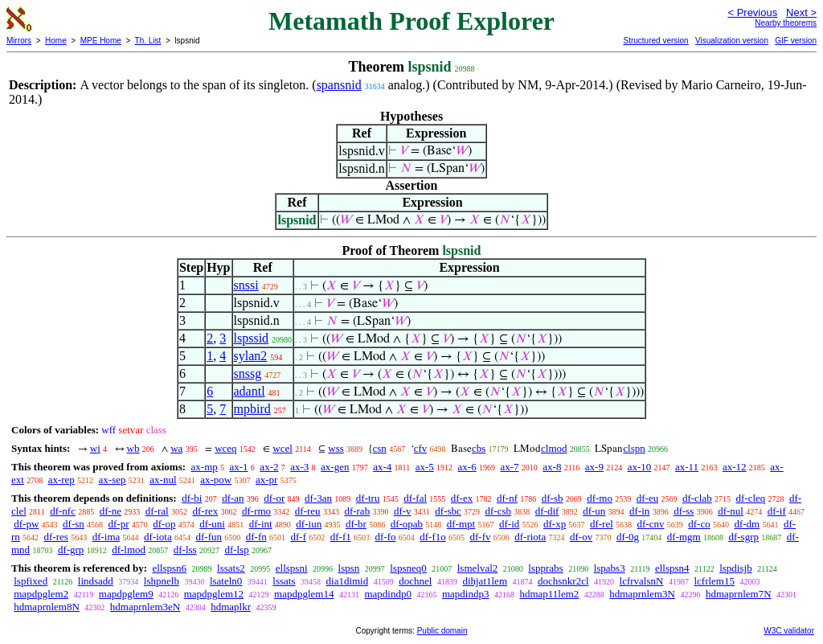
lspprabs (545, 568)
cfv (421, 448)
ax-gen (335, 467)
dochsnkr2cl (563, 581)
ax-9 (594, 467)
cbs (479, 448)
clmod (554, 448)
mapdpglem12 (214, 594)
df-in (639, 511)
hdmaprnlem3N (642, 594)
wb (133, 448)
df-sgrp (743, 537)
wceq (225, 448)
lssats (284, 581)
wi (95, 448)
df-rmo (256, 511)
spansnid (339, 85)
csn (380, 448)
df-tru (368, 498)
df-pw (26, 524)
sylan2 (251, 356)
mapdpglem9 (126, 594)
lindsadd (96, 581)
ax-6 (467, 467)
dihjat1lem (485, 581)
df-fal (415, 498)
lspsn (349, 568)
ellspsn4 (672, 568)
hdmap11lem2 (549, 594)
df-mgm (684, 537)
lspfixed (31, 581)
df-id (509, 524)
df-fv (480, 537)
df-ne (111, 511)
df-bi (192, 498)
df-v (403, 511)
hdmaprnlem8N (47, 607)
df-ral (157, 511)
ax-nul (163, 480)
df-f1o (433, 537)
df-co (699, 524)
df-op (164, 524)
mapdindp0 (388, 594)
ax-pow (216, 480)
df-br (356, 524)
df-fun (209, 537)
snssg (248, 373)
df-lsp (236, 550)
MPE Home (101, 41)
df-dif (547, 511)
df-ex (462, 498)
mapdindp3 (466, 594)
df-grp (71, 550)
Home (56, 41)
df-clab (697, 498)
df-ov (581, 537)
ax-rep (61, 480)
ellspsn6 (169, 568)
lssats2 (231, 568)
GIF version (796, 41)
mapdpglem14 (304, 594)
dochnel (415, 581)
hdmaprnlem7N (739, 594)
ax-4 (382, 467)
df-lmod (129, 550)
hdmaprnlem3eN (145, 607)
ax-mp (205, 467)
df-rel (602, 524)
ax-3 (299, 467)
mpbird (252, 409)
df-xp (555, 524)
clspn (634, 448)
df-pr (119, 524)
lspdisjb (735, 568)
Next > (801, 12)
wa (176, 448)
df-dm (747, 524)
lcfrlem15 (714, 581)
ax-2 (269, 467)
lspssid (252, 338)
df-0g (628, 537)
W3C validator (789, 631)
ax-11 (687, 467)
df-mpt (461, 524)
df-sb (553, 498)
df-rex (205, 511)
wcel (283, 448)
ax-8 (552, 467)
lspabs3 (610, 568)
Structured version (655, 41)
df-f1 (341, 537)
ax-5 (425, 467)
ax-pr (266, 480)
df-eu (647, 498)
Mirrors (19, 41)
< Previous (752, 12)
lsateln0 (226, 581)
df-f (298, 537)
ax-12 (735, 467)
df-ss (684, 511)
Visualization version (732, 41)
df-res (56, 537)
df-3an (318, 498)
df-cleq (750, 498)
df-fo (385, 537)
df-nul (731, 511)
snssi (246, 285)
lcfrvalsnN (642, 581)
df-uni (212, 524)
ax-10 (640, 467)
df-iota (158, 537)
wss (336, 448)
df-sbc (448, 511)
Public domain (442, 631)
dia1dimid (348, 581)
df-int (261, 524)
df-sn (74, 524)
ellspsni (292, 568)
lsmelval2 (478, 568)
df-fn (256, 537)
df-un (594, 511)
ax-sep (113, 480)
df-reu (308, 511)
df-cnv (651, 524)
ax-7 (509, 467)
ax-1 (239, 467)
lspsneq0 (408, 568)
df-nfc (63, 511)
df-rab (357, 511)
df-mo (600, 498)
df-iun (309, 524)
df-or (274, 498)
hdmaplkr (231, 607)
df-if (777, 511)
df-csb (499, 511)
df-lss (185, 550)
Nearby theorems (786, 23)
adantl (250, 391)
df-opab (407, 524)
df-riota (530, 537)
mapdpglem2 (41, 594)
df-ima (106, 537)
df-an (233, 498)
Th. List (148, 41)
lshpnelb (162, 581)
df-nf (507, 498)
